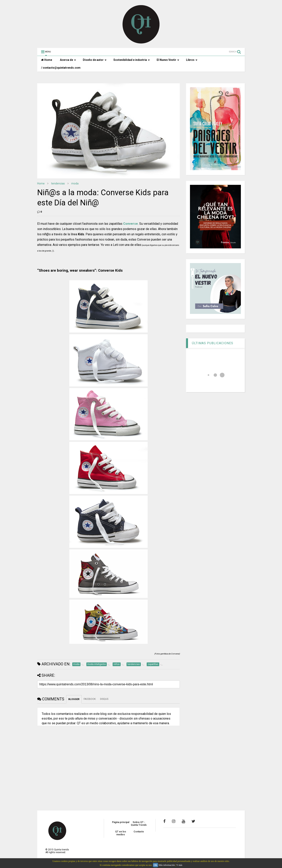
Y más (179, 865)
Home (47, 60)
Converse (131, 224)
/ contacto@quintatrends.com (61, 68)
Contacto (139, 832)
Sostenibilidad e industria (132, 60)
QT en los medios (121, 833)
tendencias (58, 183)
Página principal (121, 822)
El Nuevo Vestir (168, 60)
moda (75, 183)
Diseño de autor (95, 60)
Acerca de (68, 60)
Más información (167, 865)
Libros (192, 60)
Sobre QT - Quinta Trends (139, 824)
